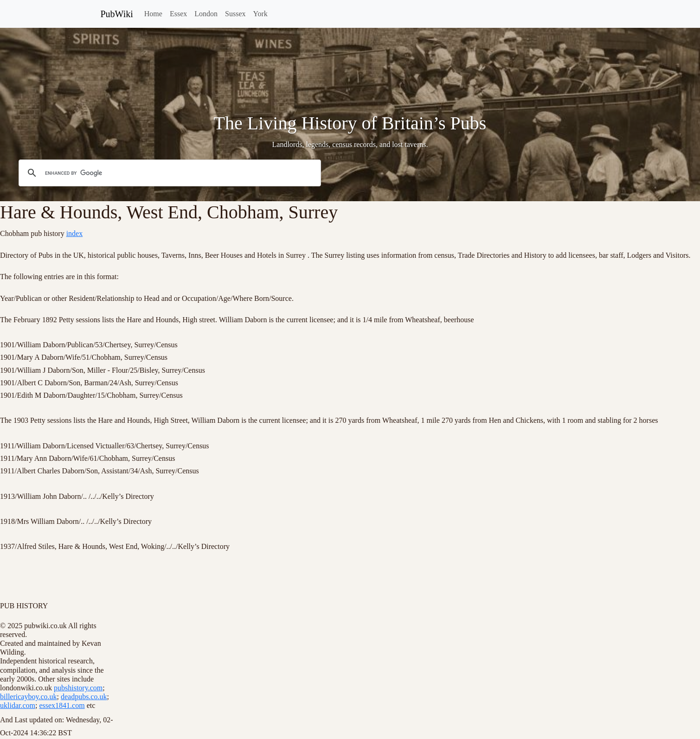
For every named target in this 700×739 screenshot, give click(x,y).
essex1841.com (62, 705)
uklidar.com (18, 705)
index (75, 233)
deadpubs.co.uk (84, 697)
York (260, 14)
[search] (168, 173)
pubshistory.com (78, 688)
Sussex (235, 14)
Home (153, 14)
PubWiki (117, 14)
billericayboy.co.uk (28, 697)
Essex (178, 14)
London (206, 14)
